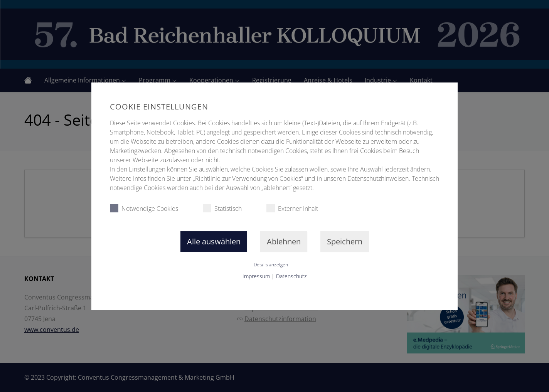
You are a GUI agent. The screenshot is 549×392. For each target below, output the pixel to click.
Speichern (345, 241)
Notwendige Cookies (144, 208)
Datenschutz (291, 276)
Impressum (256, 276)
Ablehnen (284, 241)
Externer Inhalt (292, 208)
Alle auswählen (214, 241)
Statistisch (222, 208)
